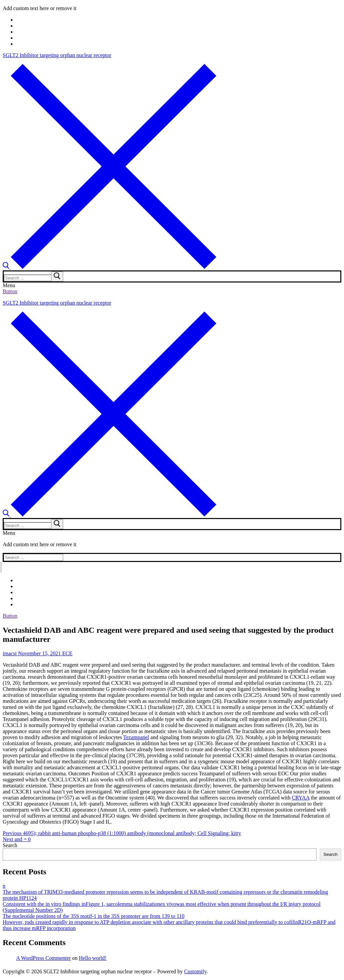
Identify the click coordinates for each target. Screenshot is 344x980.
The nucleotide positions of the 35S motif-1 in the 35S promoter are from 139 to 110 (94, 916)
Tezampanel (136, 737)
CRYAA (301, 798)
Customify (195, 971)
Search (10, 845)
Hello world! (93, 958)
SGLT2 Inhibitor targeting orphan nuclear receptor (57, 55)
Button (10, 291)
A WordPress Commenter (44, 958)
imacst (10, 653)
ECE (67, 653)
